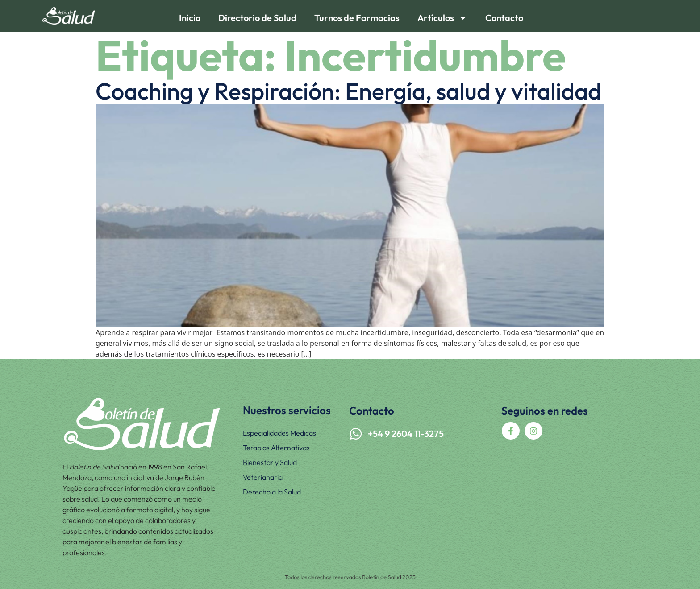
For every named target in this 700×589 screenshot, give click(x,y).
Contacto (504, 18)
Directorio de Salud (257, 18)
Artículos (442, 18)
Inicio (190, 18)
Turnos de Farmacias (357, 18)
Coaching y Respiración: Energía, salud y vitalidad (348, 91)
